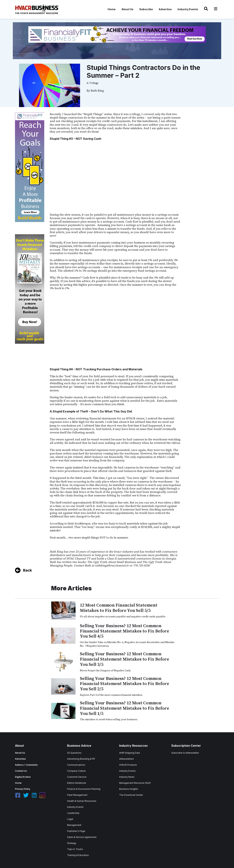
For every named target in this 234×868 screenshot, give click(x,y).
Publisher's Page (76, 831)
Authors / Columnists (26, 765)
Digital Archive (23, 777)
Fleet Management (77, 795)
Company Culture (76, 771)
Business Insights (129, 789)
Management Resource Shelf (135, 783)
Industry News (127, 777)
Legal (70, 819)
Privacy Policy (23, 789)
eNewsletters (127, 759)
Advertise (165, 9)
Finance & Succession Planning (84, 789)
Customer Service (77, 777)
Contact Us (21, 771)
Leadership (73, 813)
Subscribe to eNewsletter (185, 753)
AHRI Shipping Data (130, 753)
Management (74, 825)
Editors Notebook (77, 783)
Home (112, 9)
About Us (127, 9)
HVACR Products (128, 765)
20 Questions (74, 753)
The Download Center (131, 795)
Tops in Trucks (75, 849)
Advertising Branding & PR (81, 759)
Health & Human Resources (82, 801)
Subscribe (146, 9)
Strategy (72, 843)
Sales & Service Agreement (82, 837)
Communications (76, 765)
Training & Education (78, 855)
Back (27, 570)
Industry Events (188, 9)
